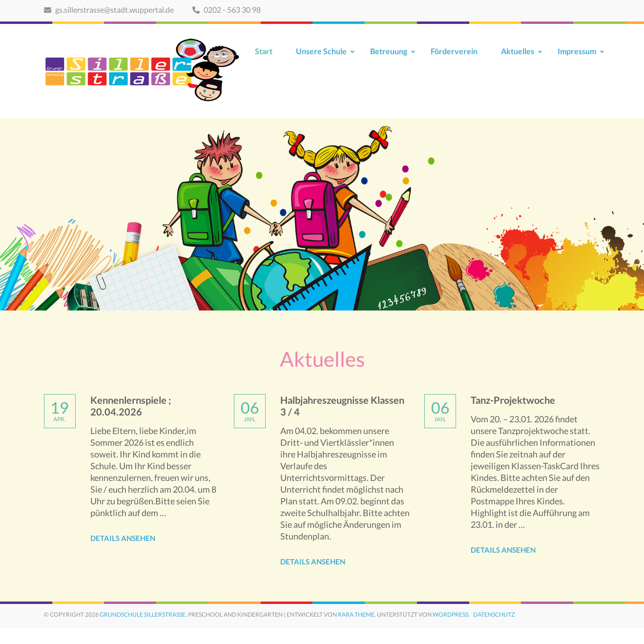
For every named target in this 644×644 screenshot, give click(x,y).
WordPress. (451, 614)
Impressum (577, 51)
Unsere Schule (321, 51)
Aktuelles (518, 51)
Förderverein (454, 51)
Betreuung (389, 51)
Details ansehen (123, 538)
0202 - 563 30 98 (227, 10)
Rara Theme (356, 614)
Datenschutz (494, 614)
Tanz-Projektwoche (513, 400)
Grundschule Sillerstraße (143, 614)
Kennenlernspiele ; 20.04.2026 (131, 406)
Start (264, 51)
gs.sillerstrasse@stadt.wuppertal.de (109, 10)
